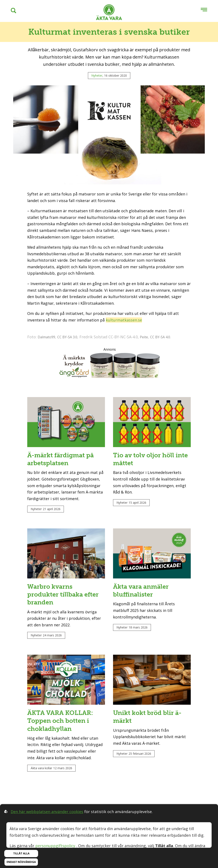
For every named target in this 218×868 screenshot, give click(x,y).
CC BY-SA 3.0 (67, 337)
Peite (144, 337)
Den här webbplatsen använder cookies (47, 812)
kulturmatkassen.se (124, 320)
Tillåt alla (21, 853)
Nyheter (97, 75)
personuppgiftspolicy (55, 846)
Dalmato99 (46, 337)
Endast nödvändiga (21, 862)
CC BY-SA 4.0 (160, 337)
